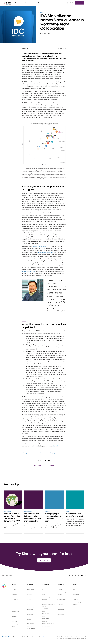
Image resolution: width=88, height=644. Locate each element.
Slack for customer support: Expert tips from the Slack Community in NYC (12, 517)
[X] (79, 576)
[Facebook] (76, 576)
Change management (30, 453)
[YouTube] (82, 576)
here (55, 446)
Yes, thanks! (37, 465)
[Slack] (7, 3)
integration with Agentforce (46, 253)
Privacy (15, 637)
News (42, 13)
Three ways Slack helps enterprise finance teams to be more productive (33, 517)
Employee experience (57, 453)
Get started (80, 3)
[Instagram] (73, 576)
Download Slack (7, 637)
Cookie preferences (27, 637)
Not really (51, 465)
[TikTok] (85, 576)
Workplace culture (43, 453)
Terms (19, 637)
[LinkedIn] (69, 576)
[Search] (67, 3)
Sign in (72, 3)
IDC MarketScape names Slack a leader (75, 515)
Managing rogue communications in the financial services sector (54, 517)
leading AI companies (39, 246)
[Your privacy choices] (38, 637)
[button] (8, 576)
